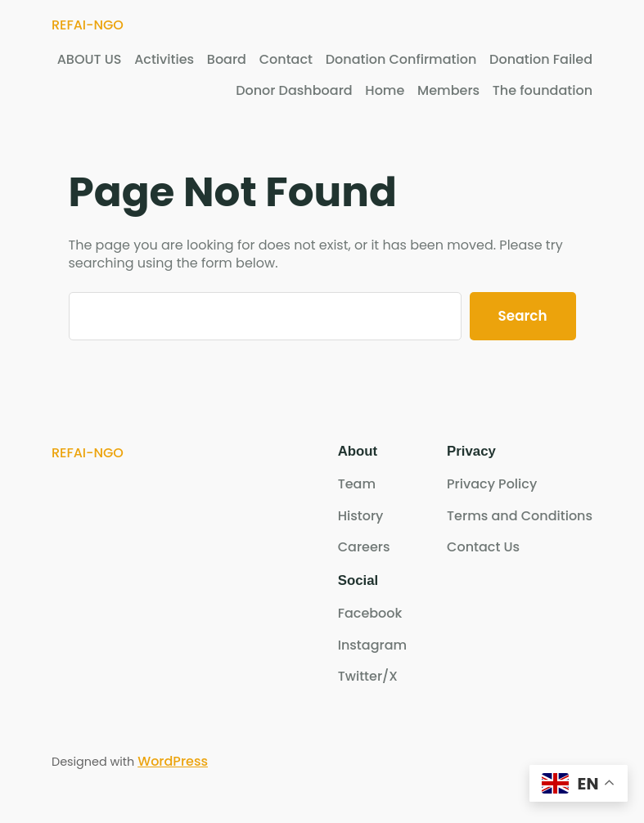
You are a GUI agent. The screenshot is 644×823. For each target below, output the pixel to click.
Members (448, 91)
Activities (164, 60)
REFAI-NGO (88, 25)
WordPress (173, 761)
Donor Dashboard (294, 91)
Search (523, 316)
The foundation (543, 91)
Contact (286, 60)
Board (227, 60)
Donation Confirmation (401, 60)
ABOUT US (90, 60)
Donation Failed (541, 60)
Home (385, 91)
